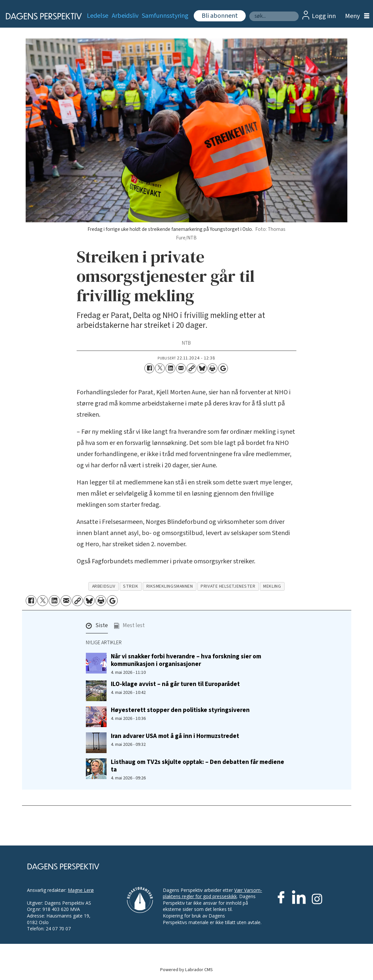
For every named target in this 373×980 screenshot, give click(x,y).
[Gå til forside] (40, 16)
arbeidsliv (104, 586)
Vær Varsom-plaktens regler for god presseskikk (212, 893)
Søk (249, 11)
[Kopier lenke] (191, 368)
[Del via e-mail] (181, 368)
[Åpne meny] (356, 16)
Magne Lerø (81, 890)
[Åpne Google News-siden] (223, 368)
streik (131, 586)
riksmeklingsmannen (170, 586)
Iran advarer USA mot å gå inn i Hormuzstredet (175, 736)
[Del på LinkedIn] (170, 368)
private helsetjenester (228, 586)
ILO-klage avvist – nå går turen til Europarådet (175, 684)
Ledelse (98, 16)
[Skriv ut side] (212, 368)
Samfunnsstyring (165, 16)
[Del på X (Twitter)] (160, 368)
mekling (272, 586)
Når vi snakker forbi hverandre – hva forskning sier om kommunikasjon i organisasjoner (186, 660)
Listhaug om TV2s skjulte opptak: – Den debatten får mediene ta (198, 766)
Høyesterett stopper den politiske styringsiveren (180, 710)
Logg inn (324, 16)
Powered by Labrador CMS (186, 970)
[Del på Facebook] (149, 368)
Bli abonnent (220, 16)
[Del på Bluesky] (202, 368)
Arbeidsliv (125, 16)
